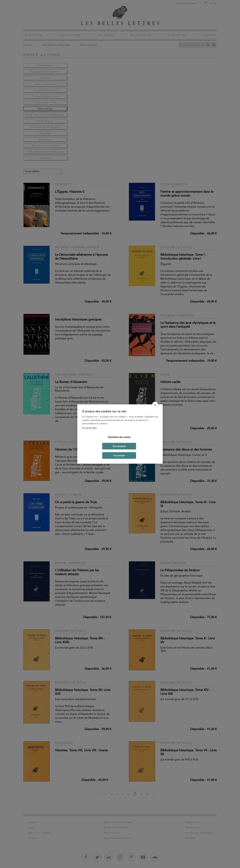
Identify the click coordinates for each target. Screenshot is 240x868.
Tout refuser (119, 455)
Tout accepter (119, 446)
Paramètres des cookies (119, 437)
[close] (155, 405)
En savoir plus (89, 428)
